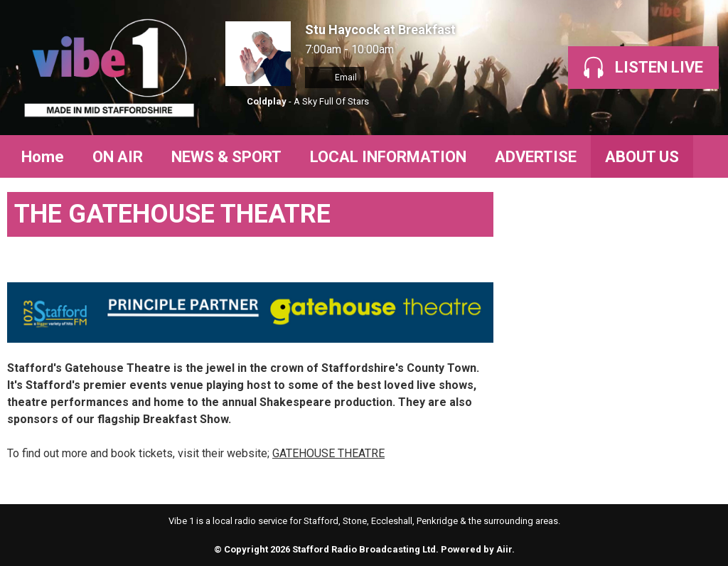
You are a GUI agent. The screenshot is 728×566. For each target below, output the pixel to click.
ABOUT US (642, 157)
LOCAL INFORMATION (388, 157)
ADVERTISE (536, 157)
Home (43, 157)
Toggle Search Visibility (700, 156)
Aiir (504, 549)
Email (334, 78)
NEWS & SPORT (226, 157)
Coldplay (267, 101)
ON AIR (118, 157)
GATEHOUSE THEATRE (328, 453)
